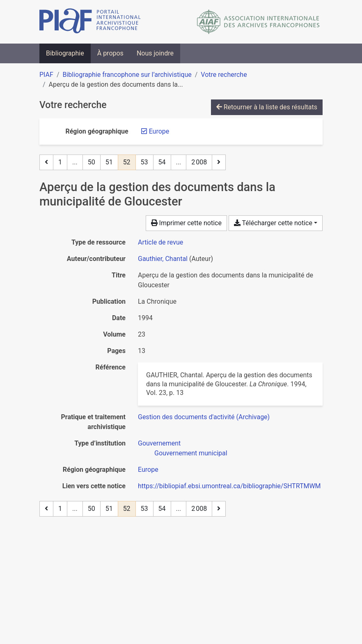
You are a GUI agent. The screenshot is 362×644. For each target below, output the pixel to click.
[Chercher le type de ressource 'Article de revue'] (160, 242)
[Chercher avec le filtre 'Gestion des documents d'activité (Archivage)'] (204, 417)
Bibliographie (65, 53)
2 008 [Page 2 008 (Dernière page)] (199, 162)
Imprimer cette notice (186, 223)
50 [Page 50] (92, 162)
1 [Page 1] (60, 162)
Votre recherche (224, 75)
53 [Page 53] (144, 162)
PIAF (46, 75)
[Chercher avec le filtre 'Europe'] (148, 470)
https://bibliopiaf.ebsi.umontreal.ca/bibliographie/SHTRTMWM (229, 486)
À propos (110, 53)
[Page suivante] (219, 162)
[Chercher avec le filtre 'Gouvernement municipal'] (191, 453)
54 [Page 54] (162, 162)
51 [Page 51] (109, 162)
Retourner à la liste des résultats (267, 107)
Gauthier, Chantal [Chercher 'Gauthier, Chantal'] (163, 259)
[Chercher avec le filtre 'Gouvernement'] (159, 443)
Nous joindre (155, 53)
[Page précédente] (46, 162)
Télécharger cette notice (273, 223)
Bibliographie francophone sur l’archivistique (127, 75)
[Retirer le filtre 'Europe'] (159, 131)
